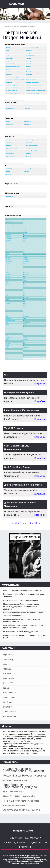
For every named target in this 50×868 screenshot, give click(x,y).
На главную (15, 838)
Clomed (7, 664)
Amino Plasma (10, 712)
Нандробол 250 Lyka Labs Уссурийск (19, 796)
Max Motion (9, 678)
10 (36, 523)
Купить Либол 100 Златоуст (14, 792)
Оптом (43, 843)
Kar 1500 (7, 674)
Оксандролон (10, 716)
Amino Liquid (9, 697)
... (39, 523)
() (13, 523)
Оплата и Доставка (14, 843)
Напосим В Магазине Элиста (14, 805)
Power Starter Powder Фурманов (25, 776)
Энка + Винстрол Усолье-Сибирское (21, 801)
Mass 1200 (8, 683)
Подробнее (40, 384)
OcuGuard (8, 702)
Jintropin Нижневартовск (15, 780)
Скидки (32, 843)
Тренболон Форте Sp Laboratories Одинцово (20, 786)
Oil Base (7, 669)
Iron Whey (8, 707)
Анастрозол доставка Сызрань (22, 810)
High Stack (8, 655)
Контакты (25, 847)
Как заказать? (33, 838)
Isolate (6, 688)
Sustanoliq (8, 659)
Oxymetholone (10, 693)
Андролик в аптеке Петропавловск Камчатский (24, 770)
